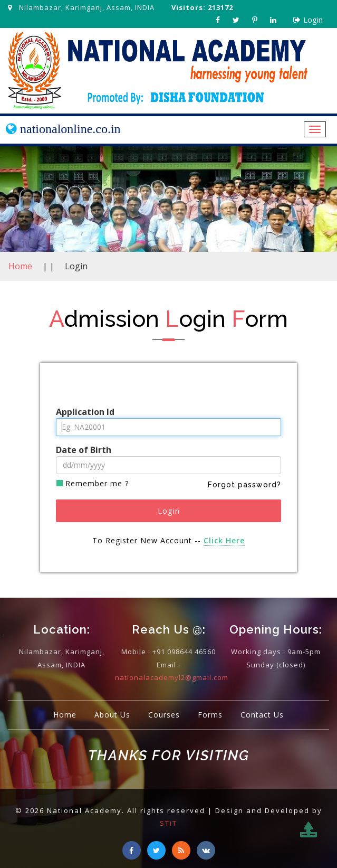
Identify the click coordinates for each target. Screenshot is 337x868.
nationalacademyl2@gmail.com (172, 677)
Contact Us (262, 715)
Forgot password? (244, 485)
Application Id (85, 412)
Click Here (224, 540)
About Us (112, 715)
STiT (168, 823)
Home (20, 266)
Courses (164, 715)
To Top (317, 838)
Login (308, 20)
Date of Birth (84, 450)
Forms (210, 715)
